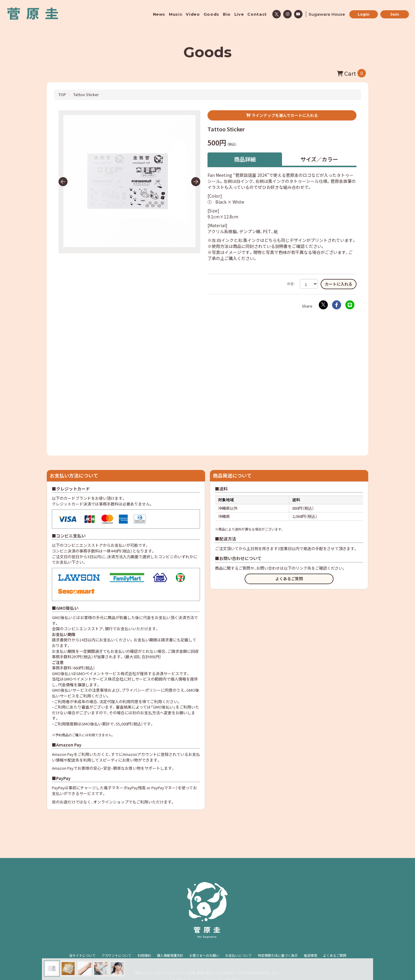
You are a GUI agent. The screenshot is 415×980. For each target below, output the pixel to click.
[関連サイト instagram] (287, 14)
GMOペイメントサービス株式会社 (93, 679)
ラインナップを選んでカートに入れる (282, 115)
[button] (63, 182)
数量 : (291, 284)
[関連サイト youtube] (298, 14)
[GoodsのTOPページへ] (62, 94)
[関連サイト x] (277, 14)
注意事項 (100, 690)
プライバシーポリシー (141, 690)
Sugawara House (327, 14)
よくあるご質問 (289, 579)
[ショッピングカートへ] (351, 73)
